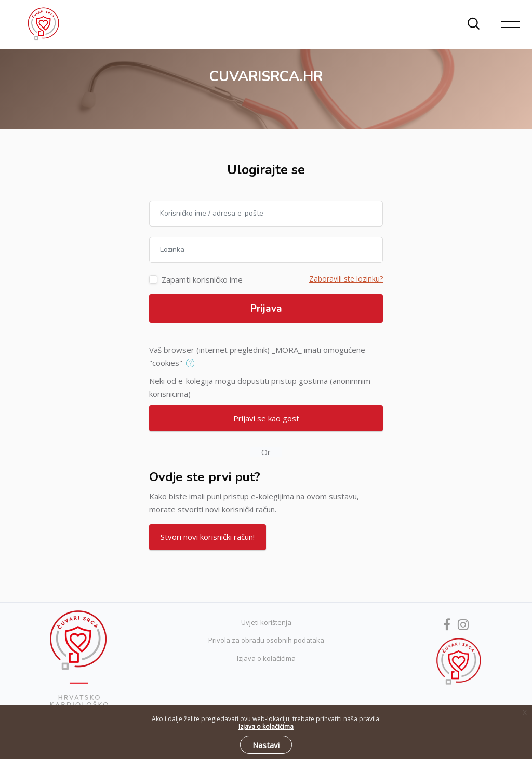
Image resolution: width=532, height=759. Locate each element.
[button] (192, 364)
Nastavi (266, 745)
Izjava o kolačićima (266, 658)
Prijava (266, 309)
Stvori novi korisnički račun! (208, 537)
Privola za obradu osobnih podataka (266, 640)
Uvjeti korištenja (266, 622)
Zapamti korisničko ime (202, 279)
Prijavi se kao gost (266, 418)
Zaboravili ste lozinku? (346, 279)
